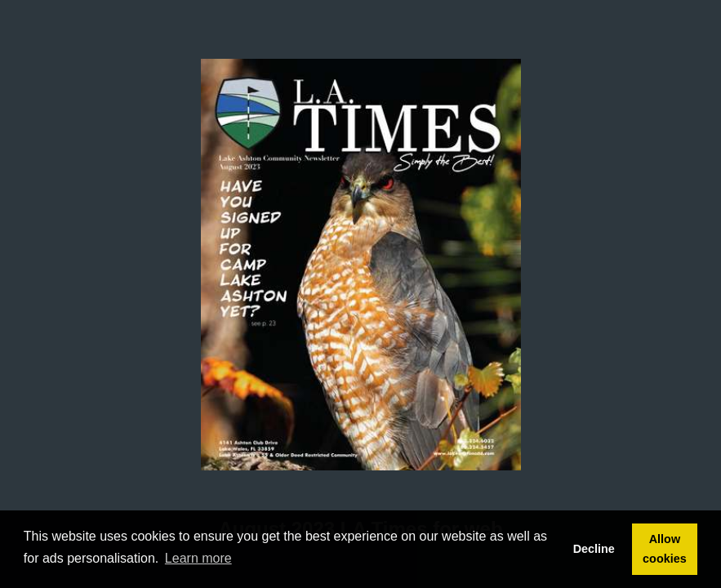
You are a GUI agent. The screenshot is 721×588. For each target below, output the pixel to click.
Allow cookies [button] (665, 549)
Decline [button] (594, 549)
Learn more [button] (198, 558)
